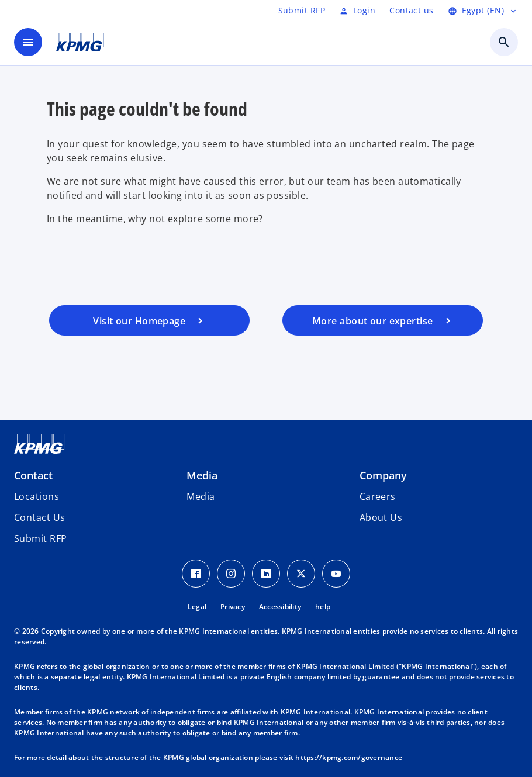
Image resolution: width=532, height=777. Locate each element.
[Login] (357, 11)
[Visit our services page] (383, 320)
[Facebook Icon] (196, 574)
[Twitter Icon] (301, 574)
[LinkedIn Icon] (266, 574)
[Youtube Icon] (336, 574)
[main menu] (28, 42)
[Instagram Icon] (231, 574)
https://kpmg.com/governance (349, 757)
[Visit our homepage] (149, 320)
